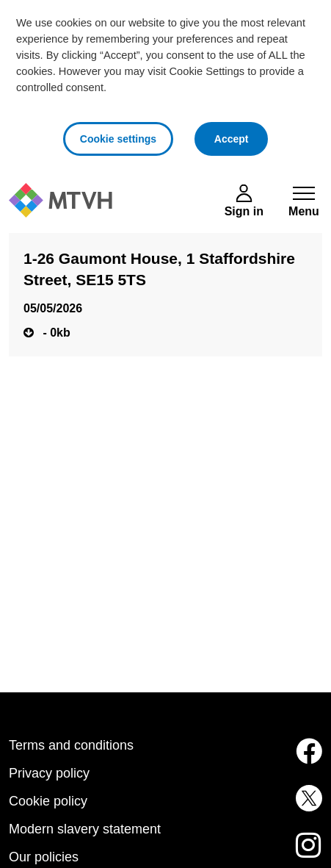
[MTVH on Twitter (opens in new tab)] (303, 807)
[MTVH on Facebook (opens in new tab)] (303, 760)
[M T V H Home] (61, 200)
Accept (241, 137)
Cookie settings (118, 139)
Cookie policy (48, 801)
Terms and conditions (71, 745)
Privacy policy (49, 773)
